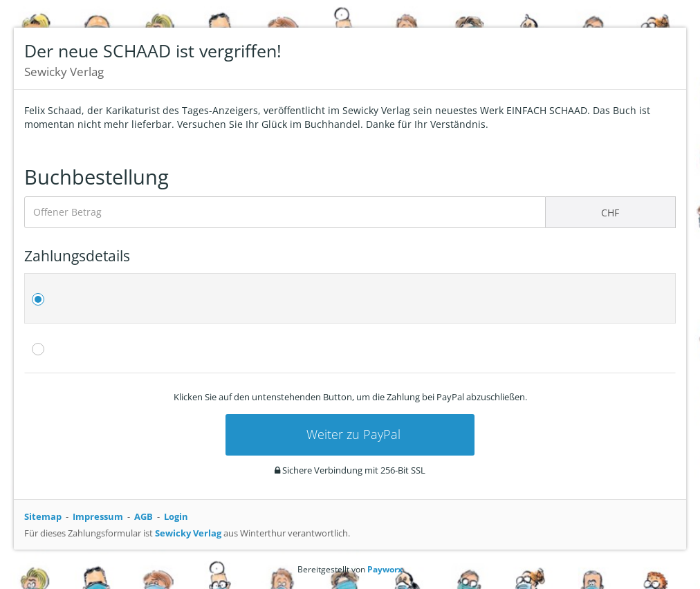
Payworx (385, 569)
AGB (144, 516)
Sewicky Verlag (188, 533)
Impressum (98, 516)
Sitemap (43, 516)
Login (176, 516)
